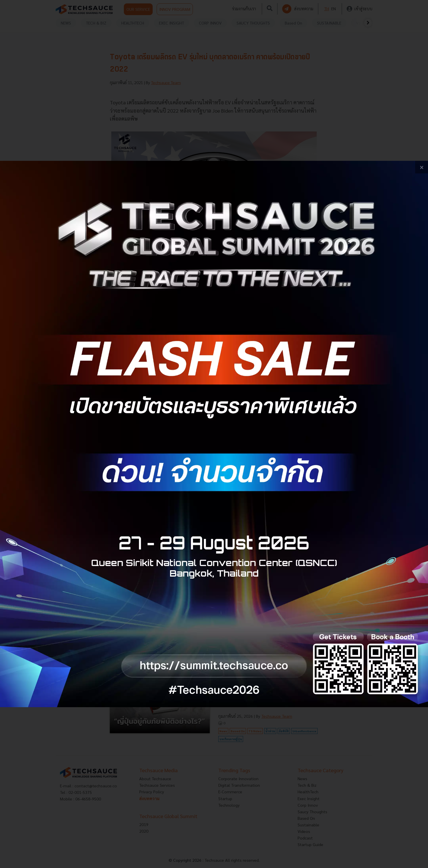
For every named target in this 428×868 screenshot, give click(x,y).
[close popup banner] (422, 167)
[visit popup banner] (214, 434)
